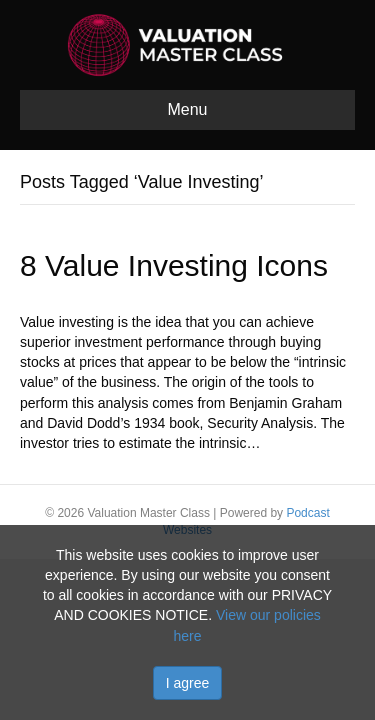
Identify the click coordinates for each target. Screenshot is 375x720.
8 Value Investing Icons (174, 265)
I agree (188, 683)
